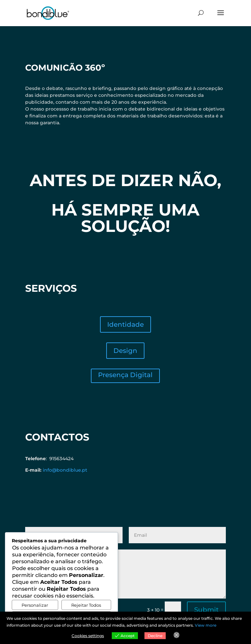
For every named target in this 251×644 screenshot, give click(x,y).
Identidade (125, 324)
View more (206, 625)
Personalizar (35, 605)
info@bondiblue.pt (65, 470)
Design (125, 351)
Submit (206, 610)
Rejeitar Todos (86, 605)
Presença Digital (125, 375)
